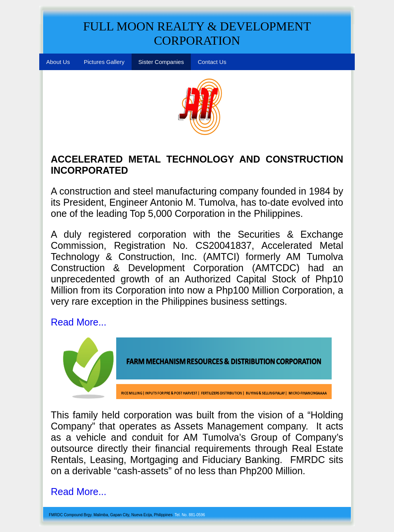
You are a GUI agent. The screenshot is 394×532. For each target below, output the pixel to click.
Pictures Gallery (104, 62)
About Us (58, 62)
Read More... (79, 322)
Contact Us (212, 62)
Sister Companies (161, 62)
